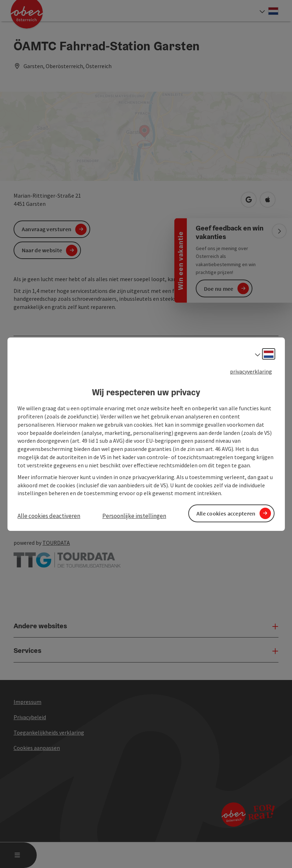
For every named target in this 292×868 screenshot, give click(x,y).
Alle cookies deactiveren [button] (49, 516)
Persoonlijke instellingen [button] (134, 516)
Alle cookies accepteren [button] (226, 513)
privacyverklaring (251, 371)
